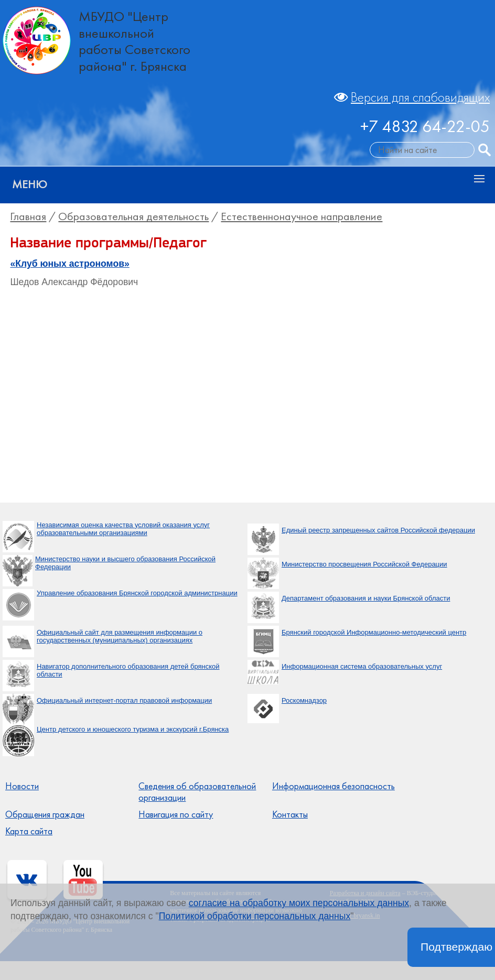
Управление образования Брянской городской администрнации (137, 593)
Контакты (290, 814)
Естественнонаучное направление (302, 216)
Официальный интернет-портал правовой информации (124, 700)
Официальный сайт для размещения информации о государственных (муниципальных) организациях (120, 636)
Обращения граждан (45, 814)
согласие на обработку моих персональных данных (299, 903)
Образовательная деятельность (133, 216)
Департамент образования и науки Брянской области (366, 598)
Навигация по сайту (176, 814)
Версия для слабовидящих (420, 97)
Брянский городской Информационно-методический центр (374, 632)
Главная (28, 216)
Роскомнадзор (304, 700)
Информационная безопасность (333, 786)
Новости (22, 786)
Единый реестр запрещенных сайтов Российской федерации (378, 530)
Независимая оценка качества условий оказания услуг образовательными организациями (123, 529)
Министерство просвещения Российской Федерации (364, 564)
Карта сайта (29, 831)
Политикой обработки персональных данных (255, 916)
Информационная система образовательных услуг (362, 666)
